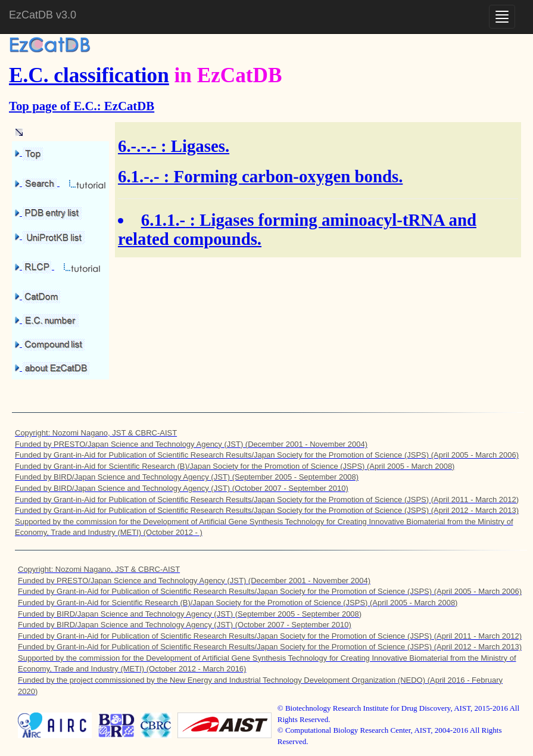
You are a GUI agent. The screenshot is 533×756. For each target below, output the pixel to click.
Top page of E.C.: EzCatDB (82, 106)
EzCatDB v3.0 (43, 15)
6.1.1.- (163, 220)
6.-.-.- (137, 146)
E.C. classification (89, 75)
